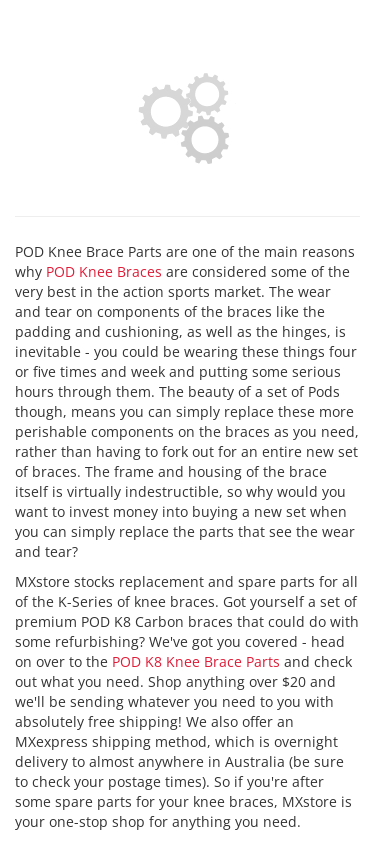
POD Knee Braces (104, 271)
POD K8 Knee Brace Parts (196, 661)
